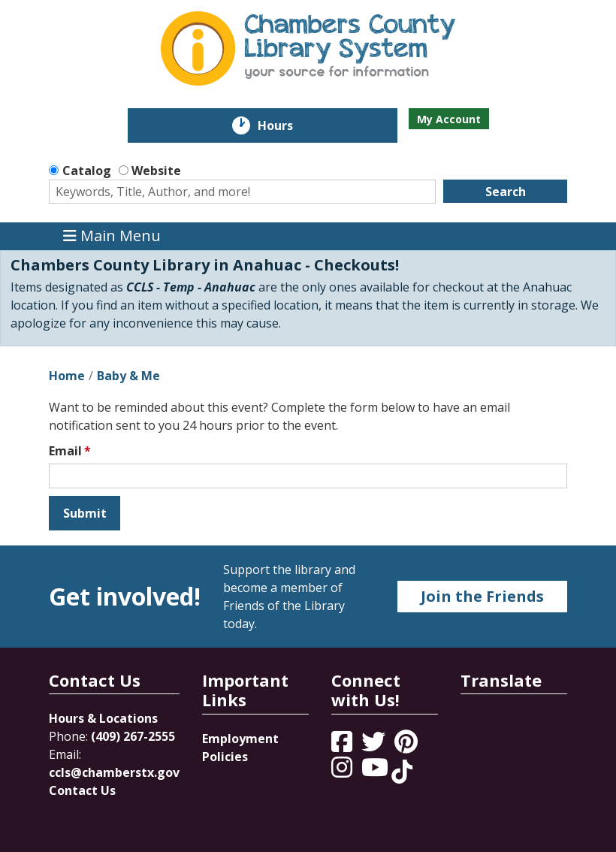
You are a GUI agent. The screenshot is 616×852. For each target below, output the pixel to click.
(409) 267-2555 (133, 736)
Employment (240, 739)
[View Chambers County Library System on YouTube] (376, 772)
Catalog (87, 171)
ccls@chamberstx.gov (114, 772)
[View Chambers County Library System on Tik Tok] (402, 772)
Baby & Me (128, 376)
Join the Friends (482, 596)
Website (156, 171)
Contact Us (82, 790)
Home (67, 376)
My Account (449, 119)
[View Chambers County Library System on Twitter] (375, 746)
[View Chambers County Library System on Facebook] (343, 746)
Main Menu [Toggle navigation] (112, 236)
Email (65, 451)
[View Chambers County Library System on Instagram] (343, 772)
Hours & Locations (103, 718)
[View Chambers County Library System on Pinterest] (408, 746)
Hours (286, 125)
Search (506, 192)
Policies (225, 757)
